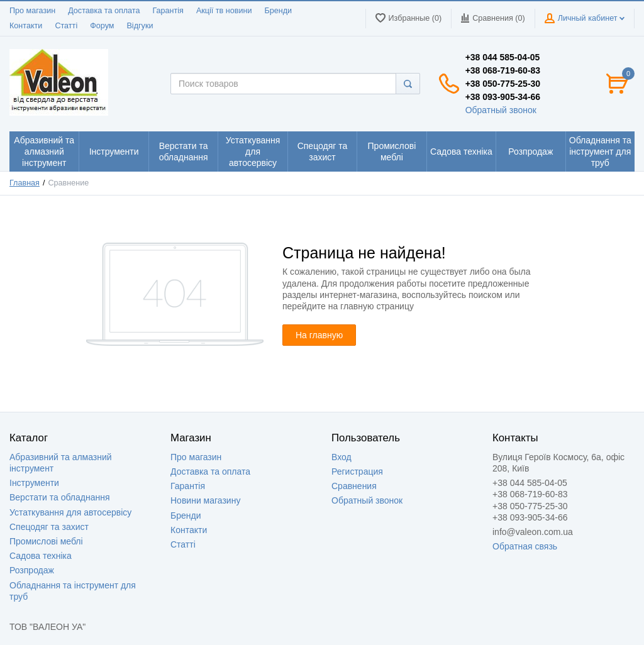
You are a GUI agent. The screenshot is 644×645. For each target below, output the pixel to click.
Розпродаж (32, 570)
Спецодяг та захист (49, 527)
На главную (319, 335)
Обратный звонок (501, 110)
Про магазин (32, 11)
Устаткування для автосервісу (70, 512)
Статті (66, 26)
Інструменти (34, 483)
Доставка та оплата (104, 11)
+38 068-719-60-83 (503, 70)
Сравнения (354, 486)
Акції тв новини (224, 11)
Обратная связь (525, 546)
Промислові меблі (46, 541)
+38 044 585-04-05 (503, 57)
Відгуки (140, 26)
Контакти (26, 26)
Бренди (278, 11)
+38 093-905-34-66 (503, 97)
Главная (25, 183)
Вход (341, 457)
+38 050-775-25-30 (503, 84)
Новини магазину (205, 500)
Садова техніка (41, 556)
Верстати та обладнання (60, 497)
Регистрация (357, 471)
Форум (102, 26)
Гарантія (168, 11)
